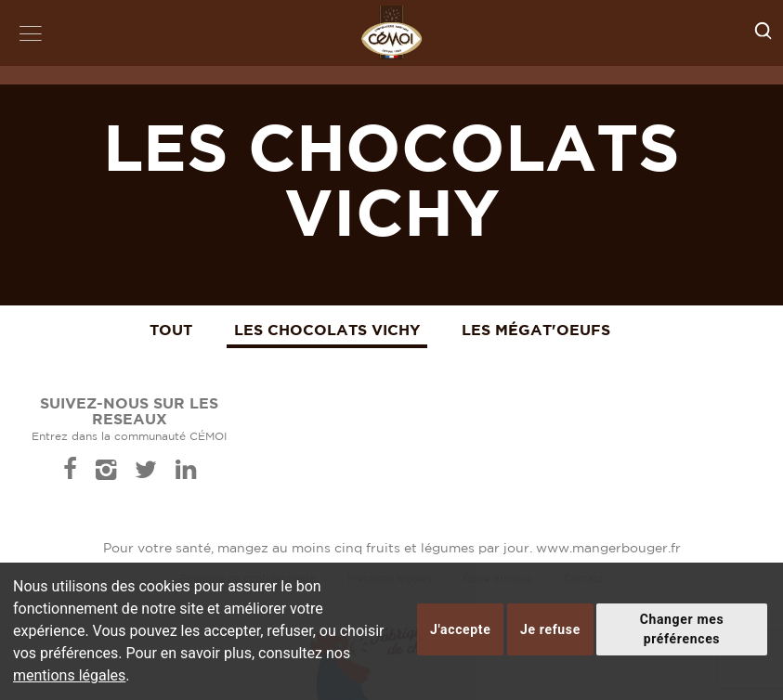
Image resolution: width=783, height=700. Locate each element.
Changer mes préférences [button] (682, 629)
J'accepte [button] (460, 629)
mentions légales (69, 675)
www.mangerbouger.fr (608, 549)
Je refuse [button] (550, 629)
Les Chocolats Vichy (327, 330)
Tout (171, 330)
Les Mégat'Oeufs (536, 330)
